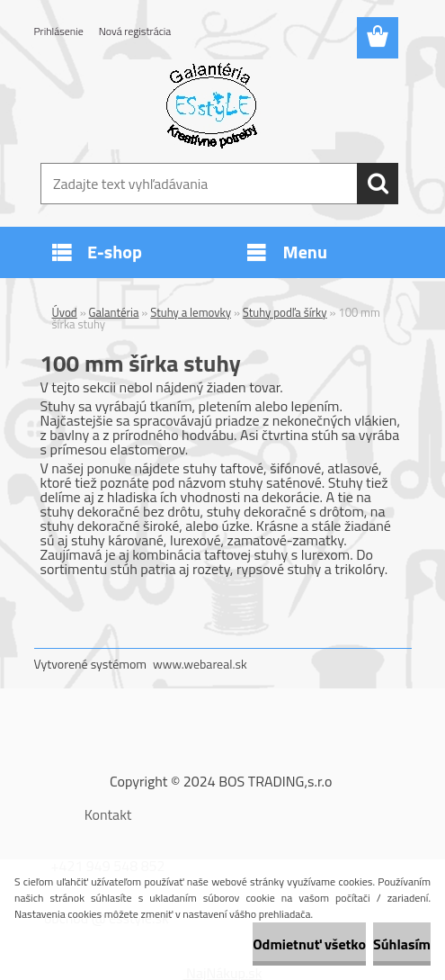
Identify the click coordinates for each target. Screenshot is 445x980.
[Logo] (212, 104)
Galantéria (114, 312)
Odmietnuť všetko (309, 944)
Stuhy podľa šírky (285, 312)
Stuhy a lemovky (191, 312)
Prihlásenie (59, 31)
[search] (378, 184)
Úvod (65, 312)
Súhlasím (402, 944)
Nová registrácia (135, 31)
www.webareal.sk (200, 664)
